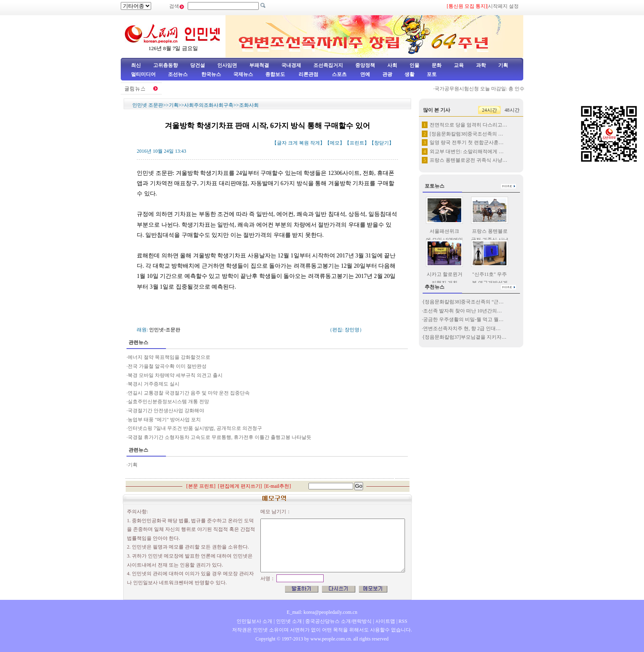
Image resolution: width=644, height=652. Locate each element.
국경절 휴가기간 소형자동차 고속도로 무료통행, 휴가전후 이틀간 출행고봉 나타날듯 (220, 437)
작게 (315, 143)
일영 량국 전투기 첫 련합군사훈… (467, 142)
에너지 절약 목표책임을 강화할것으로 (169, 357)
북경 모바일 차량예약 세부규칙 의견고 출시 (175, 375)
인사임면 (227, 65)
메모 (335, 143)
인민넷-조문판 (165, 330)
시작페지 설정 (503, 6)
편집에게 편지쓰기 (240, 486)
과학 (481, 65)
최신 (136, 65)
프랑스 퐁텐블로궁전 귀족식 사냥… (468, 160)
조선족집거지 (328, 65)
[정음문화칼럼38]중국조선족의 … (466, 134)
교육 (459, 65)
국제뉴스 (243, 74)
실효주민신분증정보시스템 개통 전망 (168, 402)
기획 (503, 65)
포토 (432, 74)
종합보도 (275, 74)
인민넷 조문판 (148, 105)
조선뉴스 (178, 74)
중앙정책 (365, 65)
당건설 (198, 65)
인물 (414, 65)
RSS (403, 621)
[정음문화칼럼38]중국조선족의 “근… (463, 302)
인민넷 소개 (288, 621)
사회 (392, 65)
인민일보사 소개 (254, 621)
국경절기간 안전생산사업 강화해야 (166, 411)
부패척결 (259, 65)
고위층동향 (166, 65)
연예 (365, 74)
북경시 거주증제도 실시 (154, 384)
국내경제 (291, 65)
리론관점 (308, 74)
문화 (437, 65)
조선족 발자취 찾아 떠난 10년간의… (462, 311)
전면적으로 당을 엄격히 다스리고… (468, 125)
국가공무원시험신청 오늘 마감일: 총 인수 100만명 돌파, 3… (504, 89)
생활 (409, 74)
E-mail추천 (278, 486)
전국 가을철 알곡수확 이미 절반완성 (167, 366)
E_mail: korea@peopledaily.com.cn (322, 612)
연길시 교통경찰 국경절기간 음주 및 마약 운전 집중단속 (189, 393)
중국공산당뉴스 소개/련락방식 (338, 621)
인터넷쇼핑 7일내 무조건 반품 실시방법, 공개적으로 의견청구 (195, 428)
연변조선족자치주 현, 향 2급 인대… (462, 328)
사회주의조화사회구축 (209, 105)
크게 (293, 143)
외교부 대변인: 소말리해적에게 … (467, 152)
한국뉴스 (211, 74)
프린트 (357, 143)
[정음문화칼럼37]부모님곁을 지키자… (465, 337)
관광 (387, 74)
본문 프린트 (201, 486)
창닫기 (382, 143)
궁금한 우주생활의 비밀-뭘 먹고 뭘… (463, 319)
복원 (304, 143)
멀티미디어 (143, 74)
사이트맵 (385, 621)
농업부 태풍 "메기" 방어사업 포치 (164, 420)
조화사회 (249, 105)
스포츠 (339, 74)
